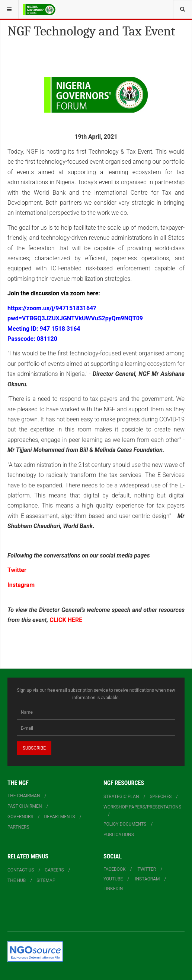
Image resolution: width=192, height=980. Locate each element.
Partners (18, 827)
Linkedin (113, 889)
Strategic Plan (121, 797)
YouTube (113, 879)
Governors (20, 817)
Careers (54, 870)
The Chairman (24, 796)
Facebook (115, 869)
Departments (59, 817)
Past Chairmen (25, 806)
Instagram (21, 585)
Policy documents (125, 824)
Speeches (161, 797)
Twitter (17, 570)
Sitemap (46, 880)
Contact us (21, 870)
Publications (119, 835)
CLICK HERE (66, 620)
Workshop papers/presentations (142, 807)
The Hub (17, 880)
